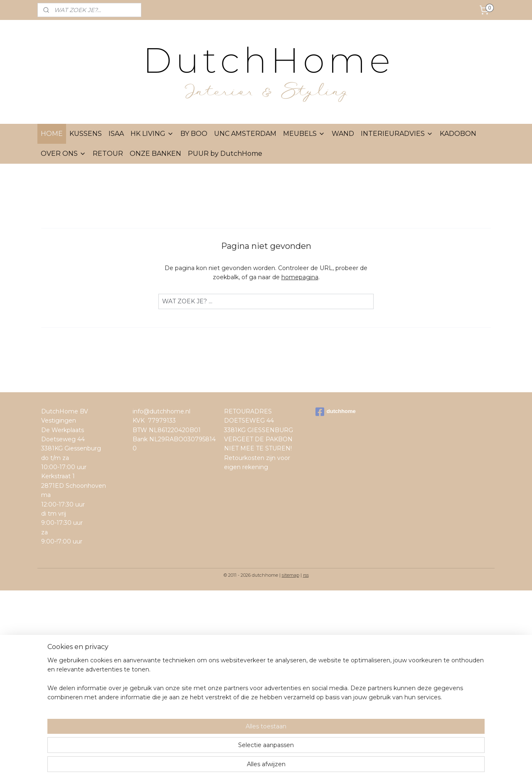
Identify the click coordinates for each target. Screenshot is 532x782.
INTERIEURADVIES (397, 134)
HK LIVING (152, 134)
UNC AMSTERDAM (245, 134)
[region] (211, 749)
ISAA (116, 134)
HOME (52, 134)
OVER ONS (63, 154)
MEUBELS (304, 134)
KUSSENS (86, 134)
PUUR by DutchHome (225, 154)
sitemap (291, 575)
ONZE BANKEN (155, 154)
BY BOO (194, 134)
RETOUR (108, 154)
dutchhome (336, 412)
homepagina (300, 277)
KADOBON (458, 134)
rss (306, 575)
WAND (343, 134)
